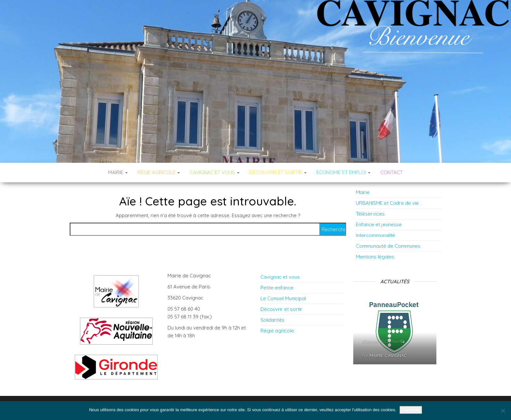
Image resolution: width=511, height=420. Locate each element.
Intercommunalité (375, 235)
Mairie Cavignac (388, 356)
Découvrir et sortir (281, 309)
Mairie (118, 172)
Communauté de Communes (388, 246)
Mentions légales (375, 257)
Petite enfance (277, 288)
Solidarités (272, 320)
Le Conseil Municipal (283, 298)
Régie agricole (277, 331)
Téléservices (370, 214)
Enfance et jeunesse (379, 224)
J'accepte (411, 410)
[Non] (503, 411)
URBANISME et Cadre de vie (387, 203)
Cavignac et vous (280, 277)
